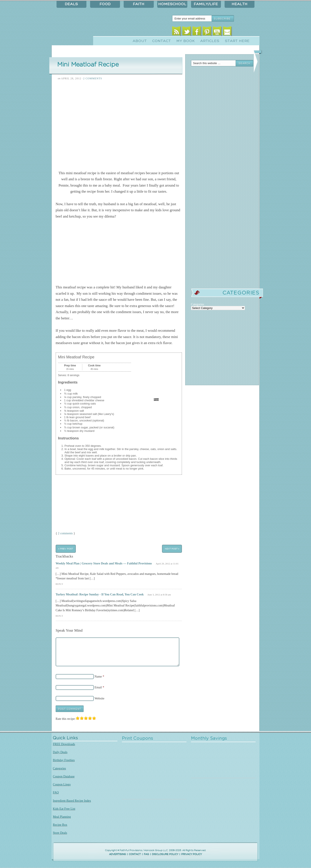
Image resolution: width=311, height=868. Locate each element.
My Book (186, 41)
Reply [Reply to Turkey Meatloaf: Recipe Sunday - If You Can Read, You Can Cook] (59, 616)
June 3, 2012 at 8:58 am (159, 595)
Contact (162, 41)
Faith (139, 4)
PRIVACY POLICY (192, 854)
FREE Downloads (64, 744)
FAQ (56, 792)
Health (240, 4)
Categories (59, 768)
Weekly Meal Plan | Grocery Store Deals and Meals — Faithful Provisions (104, 563)
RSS (176, 32)
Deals (71, 4)
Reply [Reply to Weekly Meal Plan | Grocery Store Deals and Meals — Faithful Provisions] (59, 584)
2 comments (65, 533)
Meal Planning (62, 817)
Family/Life (206, 4)
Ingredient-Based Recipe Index (72, 801)
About (140, 41)
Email (227, 32)
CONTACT (135, 854)
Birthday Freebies (64, 760)
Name (98, 676)
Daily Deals (60, 752)
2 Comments (93, 78)
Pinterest (207, 32)
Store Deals (60, 833)
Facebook (197, 32)
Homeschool (172, 4)
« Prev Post (66, 549)
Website (100, 698)
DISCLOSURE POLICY (165, 854)
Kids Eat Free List (64, 809)
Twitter (187, 32)
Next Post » (172, 549)
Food (105, 4)
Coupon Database (64, 776)
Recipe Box (60, 825)
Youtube (217, 32)
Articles (210, 41)
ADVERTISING (117, 854)
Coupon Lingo (62, 784)
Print (156, 400)
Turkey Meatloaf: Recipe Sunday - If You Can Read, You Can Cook (100, 594)
